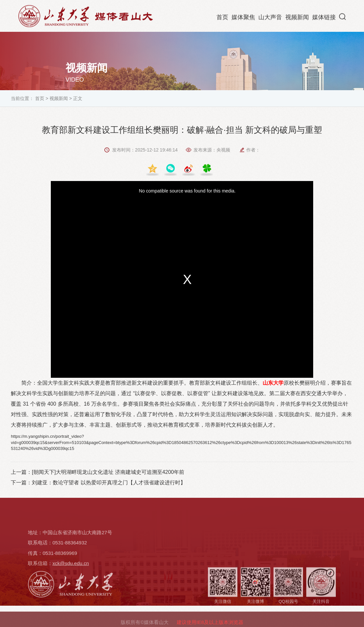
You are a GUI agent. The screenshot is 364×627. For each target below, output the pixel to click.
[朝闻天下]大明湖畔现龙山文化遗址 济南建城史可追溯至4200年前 (108, 472)
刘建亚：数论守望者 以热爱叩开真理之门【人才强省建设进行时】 (109, 483)
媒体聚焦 (243, 18)
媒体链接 (324, 18)
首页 (222, 18)
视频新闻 (297, 18)
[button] (343, 18)
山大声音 (270, 18)
